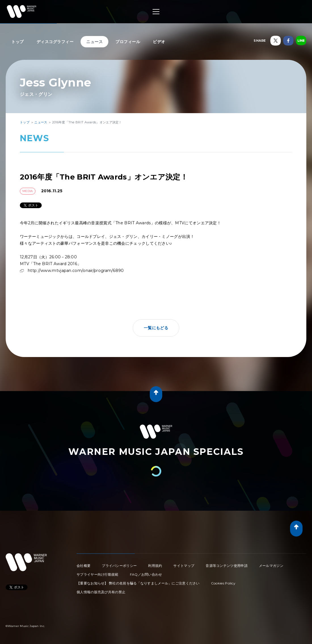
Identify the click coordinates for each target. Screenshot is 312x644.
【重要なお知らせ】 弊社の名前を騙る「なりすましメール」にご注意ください (138, 583)
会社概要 (84, 566)
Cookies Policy (223, 583)
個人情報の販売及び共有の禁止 (101, 592)
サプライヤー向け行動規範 (98, 574)
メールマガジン (271, 566)
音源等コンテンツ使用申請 (227, 566)
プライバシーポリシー (119, 566)
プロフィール (128, 42)
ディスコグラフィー (55, 42)
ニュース (94, 42)
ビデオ (159, 42)
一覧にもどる (156, 328)
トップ (18, 42)
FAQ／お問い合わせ (146, 574)
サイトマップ (184, 566)
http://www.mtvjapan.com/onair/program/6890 (76, 271)
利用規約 (155, 566)
